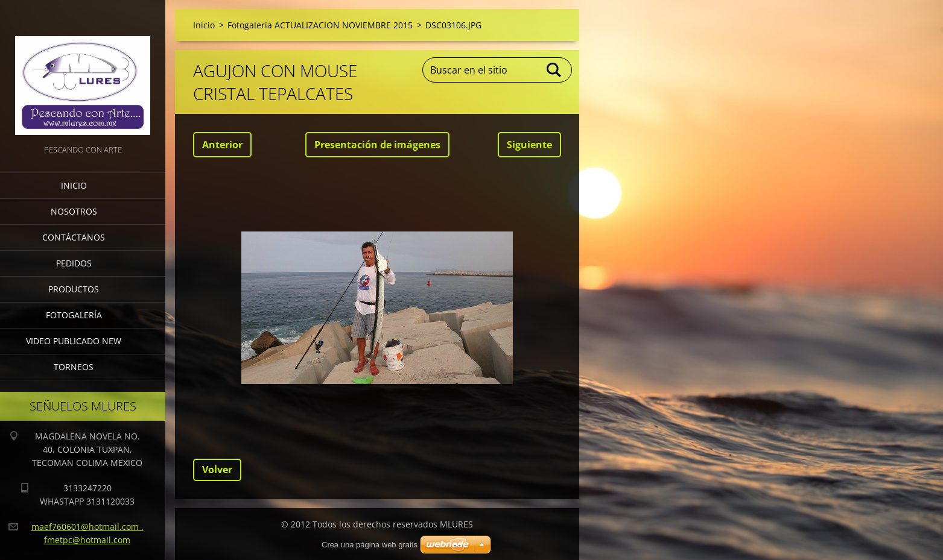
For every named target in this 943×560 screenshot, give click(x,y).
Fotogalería (74, 315)
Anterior (222, 145)
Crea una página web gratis (370, 545)
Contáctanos (74, 237)
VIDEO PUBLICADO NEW (74, 341)
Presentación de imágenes (377, 145)
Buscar (554, 70)
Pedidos (74, 263)
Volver (217, 470)
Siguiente (529, 145)
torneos (74, 367)
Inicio (74, 185)
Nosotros (74, 211)
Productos (74, 289)
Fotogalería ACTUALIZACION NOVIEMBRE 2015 (320, 25)
